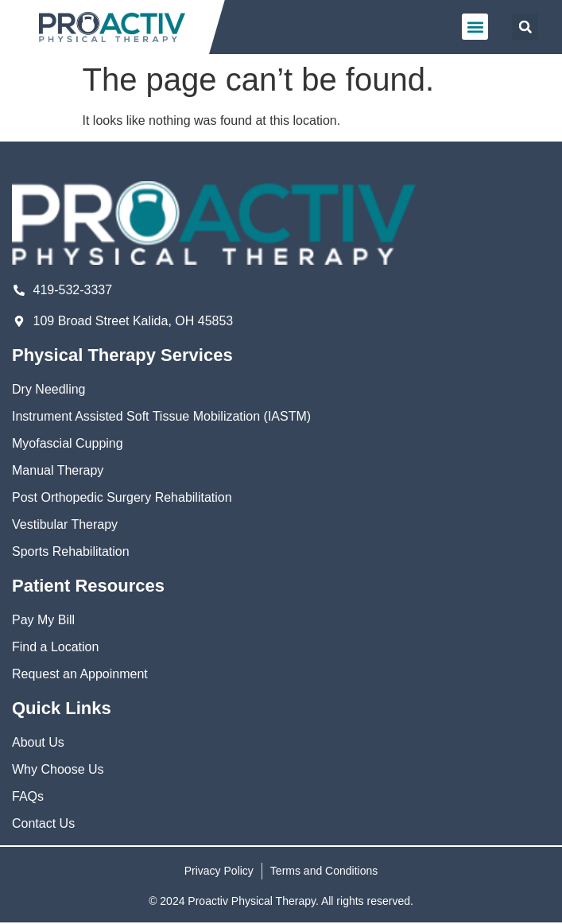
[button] (475, 27)
